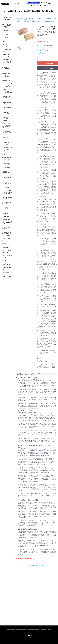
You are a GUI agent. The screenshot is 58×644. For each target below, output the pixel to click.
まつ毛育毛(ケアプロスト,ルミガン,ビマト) (7, 209)
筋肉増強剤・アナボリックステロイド (7, 98)
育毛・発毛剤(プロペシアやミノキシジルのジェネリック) (7, 62)
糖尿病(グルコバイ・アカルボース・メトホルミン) (7, 91)
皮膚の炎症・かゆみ (7, 108)
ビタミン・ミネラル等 (7, 239)
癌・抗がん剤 (6, 261)
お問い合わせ (44, 629)
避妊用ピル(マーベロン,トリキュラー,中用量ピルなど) (7, 215)
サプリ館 (29, 635)
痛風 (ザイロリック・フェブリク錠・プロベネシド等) (7, 126)
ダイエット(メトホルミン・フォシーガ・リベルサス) (7, 85)
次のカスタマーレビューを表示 (36, 566)
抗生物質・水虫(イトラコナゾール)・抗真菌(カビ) (7, 75)
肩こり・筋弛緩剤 (7, 168)
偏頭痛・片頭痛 (6, 164)
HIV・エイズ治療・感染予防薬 (7, 252)
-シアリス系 (5, 34)
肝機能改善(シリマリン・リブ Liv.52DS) (7, 119)
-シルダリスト (6, 41)
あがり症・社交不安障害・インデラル (7, 19)
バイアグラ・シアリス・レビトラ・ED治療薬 (7, 26)
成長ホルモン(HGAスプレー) (7, 198)
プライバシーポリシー (21, 629)
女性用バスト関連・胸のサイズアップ (7, 133)
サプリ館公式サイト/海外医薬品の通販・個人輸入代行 (29, 11)
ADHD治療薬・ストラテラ (7, 178)
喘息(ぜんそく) (6, 244)
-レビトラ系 (5, 38)
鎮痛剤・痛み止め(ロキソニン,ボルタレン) (7, 159)
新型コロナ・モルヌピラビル (7, 103)
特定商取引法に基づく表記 (33, 629)
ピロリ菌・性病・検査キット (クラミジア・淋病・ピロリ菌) (7, 222)
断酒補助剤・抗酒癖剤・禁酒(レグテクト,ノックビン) (7, 234)
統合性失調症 (6, 273)
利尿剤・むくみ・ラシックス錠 (7, 55)
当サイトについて (11, 629)
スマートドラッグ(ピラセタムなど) (7, 183)
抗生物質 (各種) (6, 80)
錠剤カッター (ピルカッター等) (7, 257)
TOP (17, 18)
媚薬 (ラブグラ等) (7, 276)
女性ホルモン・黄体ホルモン (7, 203)
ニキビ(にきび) (6, 187)
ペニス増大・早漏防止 (7, 51)
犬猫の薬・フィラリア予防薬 (7, 143)
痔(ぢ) (4, 154)
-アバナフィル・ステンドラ (7, 46)
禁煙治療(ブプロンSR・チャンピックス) (7, 172)
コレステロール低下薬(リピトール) (7, 228)
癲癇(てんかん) (6, 247)
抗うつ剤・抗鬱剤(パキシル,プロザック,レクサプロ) (7, 192)
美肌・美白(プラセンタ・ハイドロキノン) (7, 149)
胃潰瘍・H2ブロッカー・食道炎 (7, 113)
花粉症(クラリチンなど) (7, 139)
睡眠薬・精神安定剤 (7, 269)
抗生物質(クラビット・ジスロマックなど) (7, 69)
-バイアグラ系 (6, 31)
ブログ (50, 629)
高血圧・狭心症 (6, 264)
